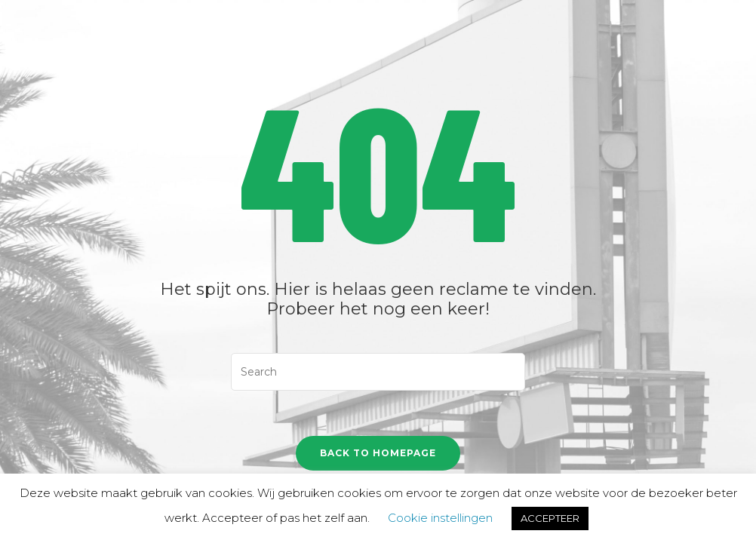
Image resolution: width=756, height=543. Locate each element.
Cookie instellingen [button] (440, 518)
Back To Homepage (378, 453)
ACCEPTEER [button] (550, 518)
